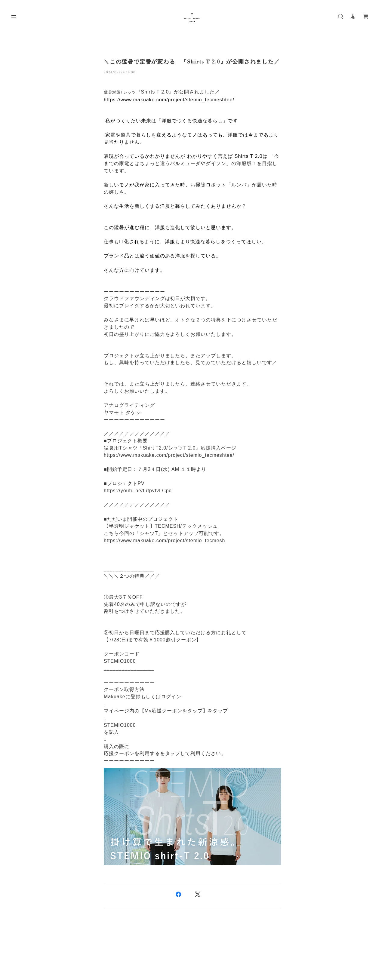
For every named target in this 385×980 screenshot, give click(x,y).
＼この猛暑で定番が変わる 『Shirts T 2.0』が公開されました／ (192, 62)
